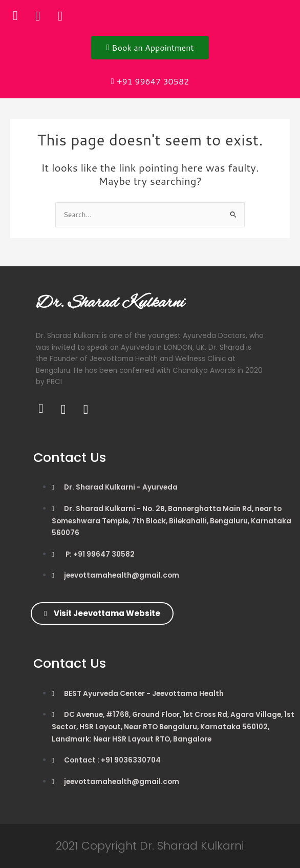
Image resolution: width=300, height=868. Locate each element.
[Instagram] (60, 15)
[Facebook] (15, 15)
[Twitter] (38, 15)
